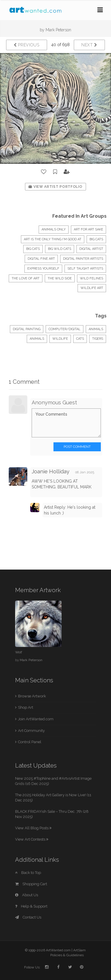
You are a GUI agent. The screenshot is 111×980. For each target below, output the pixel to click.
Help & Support (31, 906)
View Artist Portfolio (55, 187)
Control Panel (30, 742)
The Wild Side (60, 278)
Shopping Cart (31, 884)
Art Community (31, 731)
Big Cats (33, 249)
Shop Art (26, 707)
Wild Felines (92, 278)
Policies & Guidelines (67, 955)
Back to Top (28, 873)
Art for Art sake (88, 229)
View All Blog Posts (33, 828)
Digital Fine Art (41, 259)
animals (37, 339)
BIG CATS (96, 239)
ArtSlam (79, 950)
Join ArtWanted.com (36, 719)
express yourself (43, 269)
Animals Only (54, 229)
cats (80, 339)
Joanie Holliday (51, 471)
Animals (96, 329)
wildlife (60, 339)
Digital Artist (91, 249)
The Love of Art (26, 278)
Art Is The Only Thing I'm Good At (53, 239)
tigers (98, 339)
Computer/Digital (65, 329)
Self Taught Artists (85, 269)
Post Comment (77, 447)
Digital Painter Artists (83, 259)
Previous (27, 45)
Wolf (19, 652)
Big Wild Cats (60, 249)
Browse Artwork (32, 696)
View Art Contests (32, 839)
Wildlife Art (92, 288)
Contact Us (28, 917)
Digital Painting (27, 329)
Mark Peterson (58, 30)
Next (89, 45)
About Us (27, 895)
